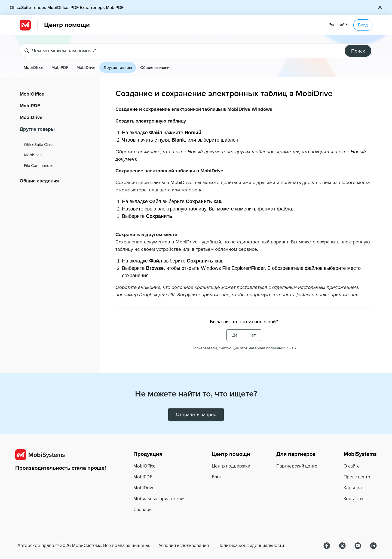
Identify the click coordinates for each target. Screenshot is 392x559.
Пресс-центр (357, 477)
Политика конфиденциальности (251, 546)
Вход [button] (363, 25)
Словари (143, 510)
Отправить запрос (196, 414)
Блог (217, 477)
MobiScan (33, 155)
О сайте (352, 466)
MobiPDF (60, 68)
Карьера (353, 488)
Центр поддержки (231, 466)
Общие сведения (156, 68)
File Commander (39, 166)
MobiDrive (86, 68)
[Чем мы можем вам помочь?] (196, 51)
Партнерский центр (297, 466)
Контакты (353, 499)
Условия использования (184, 546)
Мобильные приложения (160, 499)
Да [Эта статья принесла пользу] (235, 335)
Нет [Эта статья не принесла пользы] (252, 335)
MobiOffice (33, 68)
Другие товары (118, 68)
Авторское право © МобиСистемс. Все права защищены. (84, 546)
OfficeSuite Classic (40, 145)
